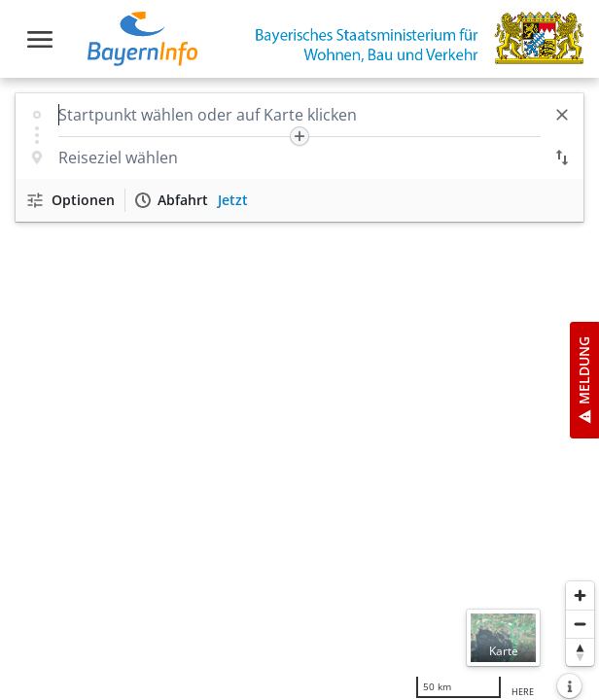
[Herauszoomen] (580, 624)
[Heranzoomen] (580, 595)
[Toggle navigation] (40, 39)
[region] (299, 389)
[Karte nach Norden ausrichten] (580, 652)
